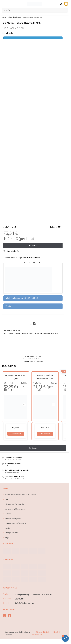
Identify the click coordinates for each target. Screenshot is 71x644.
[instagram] (5, 616)
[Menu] (5, 4)
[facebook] (9, 616)
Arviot (33, 324)
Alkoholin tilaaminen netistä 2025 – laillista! (22, 298)
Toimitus (9, 306)
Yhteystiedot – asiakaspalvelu (15, 523)
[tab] (33, 322)
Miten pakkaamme (11, 533)
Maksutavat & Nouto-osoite (15, 509)
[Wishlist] (13, 251)
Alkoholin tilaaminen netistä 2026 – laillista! (21, 495)
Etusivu (4, 17)
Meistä (7, 528)
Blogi (7, 538)
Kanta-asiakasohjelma (13, 519)
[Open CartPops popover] (65, 638)
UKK (7, 500)
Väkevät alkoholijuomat (14, 17)
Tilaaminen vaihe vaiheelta (14, 504)
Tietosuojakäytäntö (43, 632)
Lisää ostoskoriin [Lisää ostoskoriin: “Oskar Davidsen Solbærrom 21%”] (45, 434)
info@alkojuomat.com (25, 603)
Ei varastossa (40, 361)
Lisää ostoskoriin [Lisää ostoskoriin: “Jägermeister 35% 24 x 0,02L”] (16, 434)
